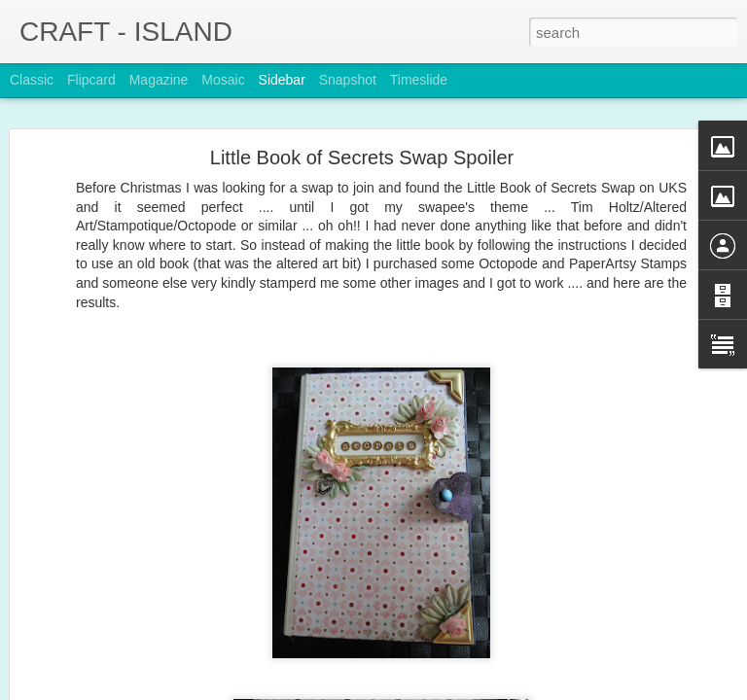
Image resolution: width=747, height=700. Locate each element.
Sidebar (282, 80)
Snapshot (348, 80)
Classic (32, 80)
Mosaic (223, 80)
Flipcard (91, 80)
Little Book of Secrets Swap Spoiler (362, 157)
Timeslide (419, 80)
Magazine (159, 80)
